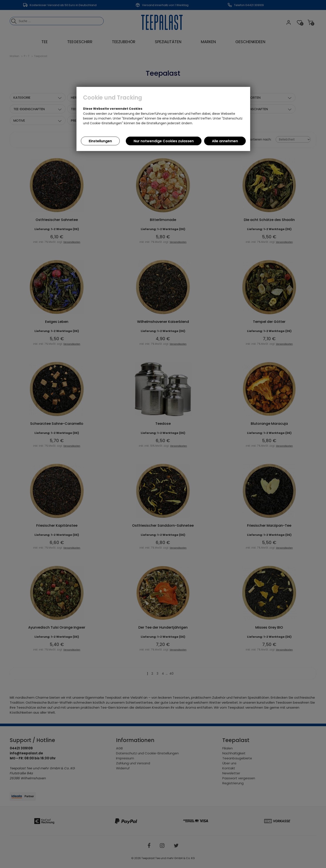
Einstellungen (100, 141)
